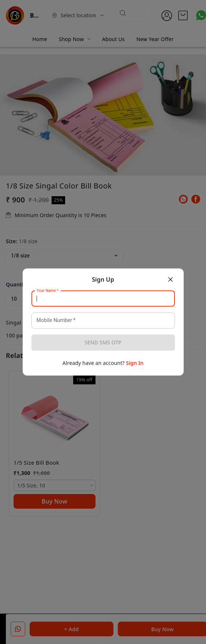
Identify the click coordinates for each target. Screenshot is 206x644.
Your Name (48, 291)
